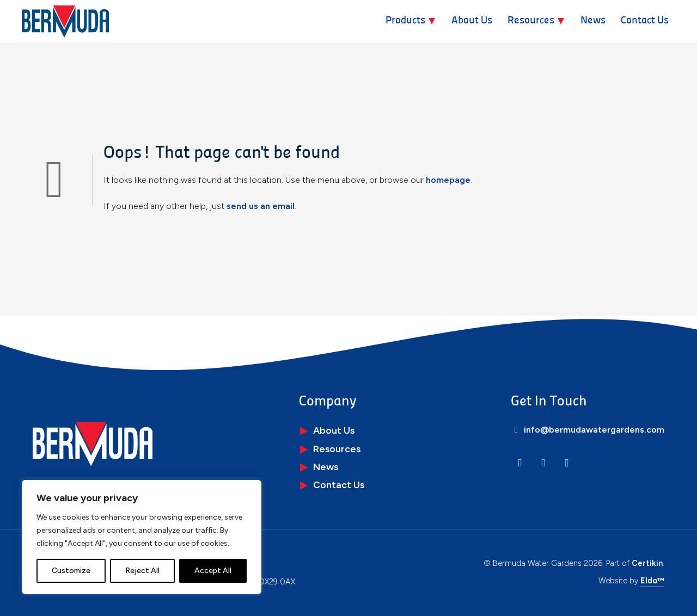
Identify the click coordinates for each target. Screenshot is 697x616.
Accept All (213, 571)
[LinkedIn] (520, 463)
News (593, 21)
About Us (472, 21)
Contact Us (645, 21)
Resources (531, 21)
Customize (71, 571)
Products (405, 21)
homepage (448, 180)
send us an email (261, 206)
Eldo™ (652, 581)
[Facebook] (567, 463)
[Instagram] (543, 463)
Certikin (647, 563)
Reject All (142, 571)
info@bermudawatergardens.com (588, 430)
